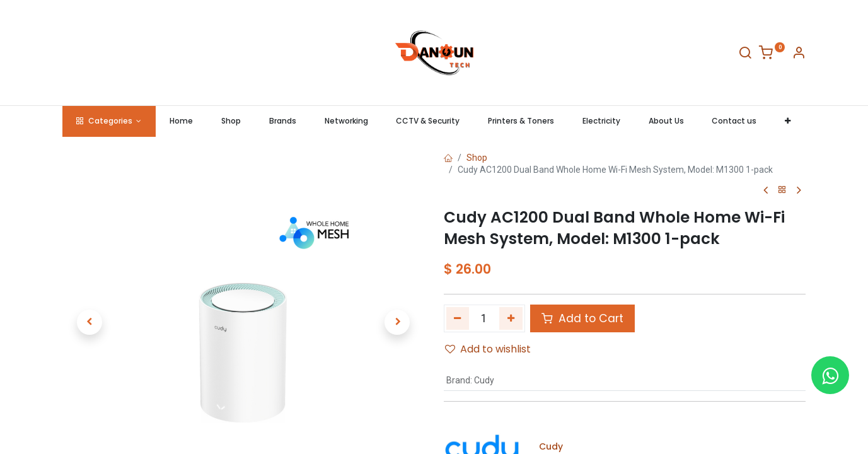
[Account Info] (799, 55)
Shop (477, 158)
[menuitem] (182, 121)
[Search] (745, 55)
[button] (788, 121)
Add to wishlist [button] (488, 349)
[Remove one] (458, 318)
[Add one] (511, 318)
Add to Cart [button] (582, 318)
